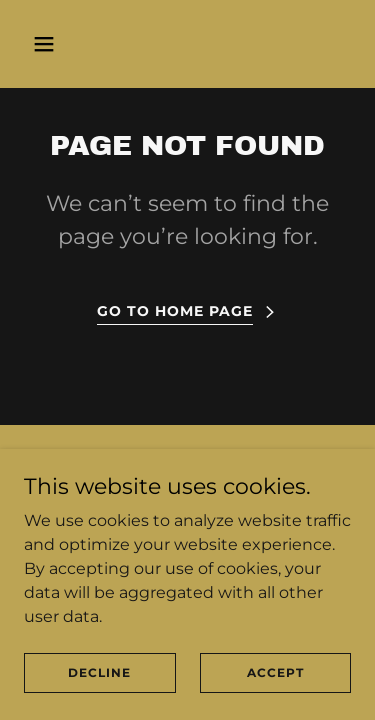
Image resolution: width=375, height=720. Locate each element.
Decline (99, 672)
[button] (61, 44)
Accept (275, 672)
